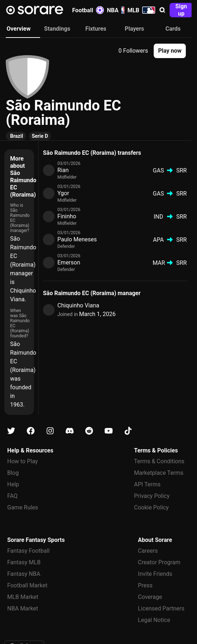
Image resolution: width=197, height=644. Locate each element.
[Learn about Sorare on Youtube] (109, 431)
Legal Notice (154, 620)
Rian (63, 170)
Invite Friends (155, 574)
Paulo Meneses (77, 239)
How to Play (23, 461)
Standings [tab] (57, 29)
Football (88, 10)
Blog (13, 473)
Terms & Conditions (159, 461)
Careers (148, 551)
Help (13, 484)
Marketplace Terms (159, 473)
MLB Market (23, 597)
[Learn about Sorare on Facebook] (31, 431)
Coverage (150, 597)
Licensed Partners (161, 608)
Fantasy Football (28, 551)
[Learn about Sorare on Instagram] (50, 431)
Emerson (69, 262)
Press (145, 585)
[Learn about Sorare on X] (11, 431)
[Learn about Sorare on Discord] (70, 431)
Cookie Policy (152, 507)
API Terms (148, 484)
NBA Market (23, 608)
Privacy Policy (152, 496)
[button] (162, 10)
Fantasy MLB (24, 562)
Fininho (67, 216)
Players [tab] (135, 29)
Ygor (63, 193)
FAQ (12, 496)
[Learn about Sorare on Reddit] (89, 431)
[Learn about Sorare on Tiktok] (128, 431)
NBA (116, 10)
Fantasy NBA (24, 574)
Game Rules (23, 507)
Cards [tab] (173, 29)
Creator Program (159, 562)
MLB (141, 10)
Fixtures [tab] (96, 29)
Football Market (27, 585)
